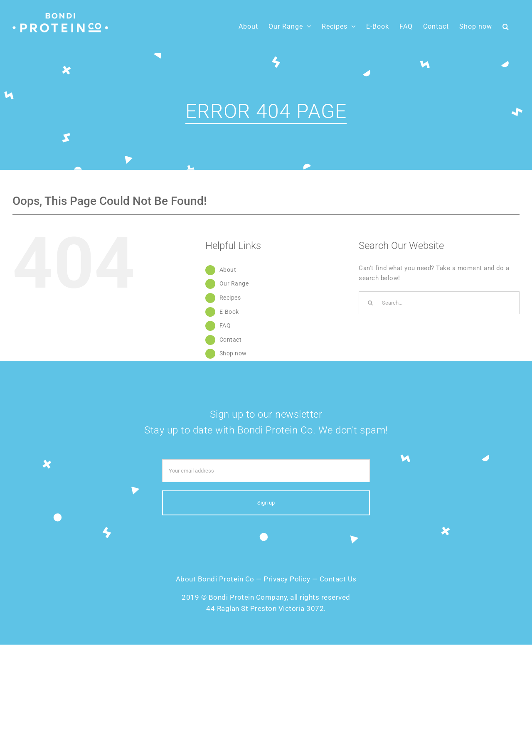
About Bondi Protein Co (215, 579)
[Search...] (439, 303)
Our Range (234, 283)
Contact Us (338, 579)
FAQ (225, 325)
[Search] (370, 303)
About (228, 270)
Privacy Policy (287, 579)
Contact (231, 340)
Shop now (233, 353)
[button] (506, 26)
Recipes (230, 298)
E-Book (229, 312)
